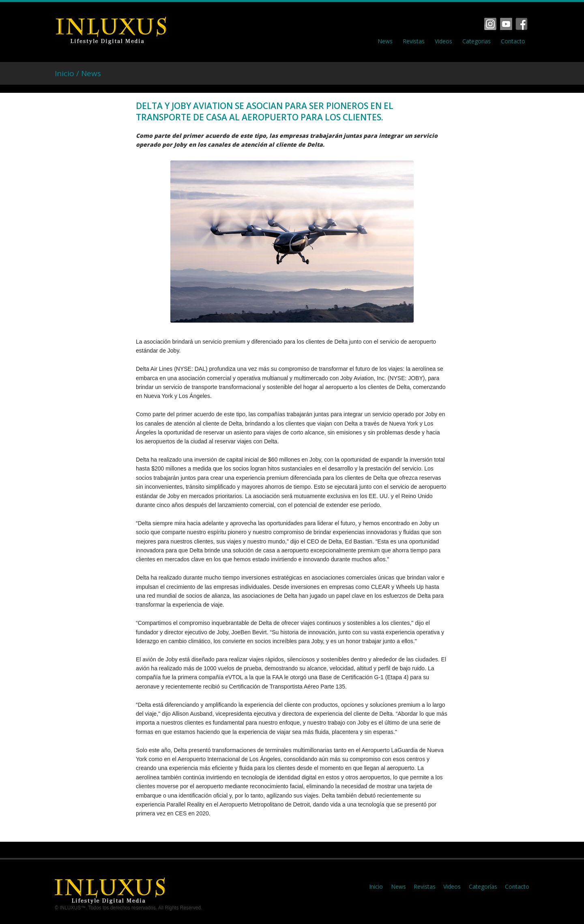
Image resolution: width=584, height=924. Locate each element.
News (385, 41)
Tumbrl (522, 24)
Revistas (414, 41)
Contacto (513, 41)
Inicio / (68, 73)
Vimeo (506, 24)
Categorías (483, 887)
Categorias (477, 41)
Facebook (490, 24)
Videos (443, 41)
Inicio (376, 887)
